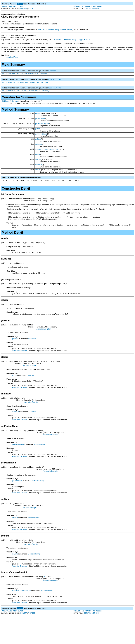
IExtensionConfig (53, 30)
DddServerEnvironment (10, 104)
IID (3, 76)
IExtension (42, 30)
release (38, 161)
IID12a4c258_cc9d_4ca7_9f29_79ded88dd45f (22, 85)
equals (37, 117)
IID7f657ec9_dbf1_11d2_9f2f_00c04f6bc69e (22, 76)
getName (38, 134)
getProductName (41, 139)
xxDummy (44, 76)
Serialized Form (12, 59)
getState (38, 145)
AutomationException (43, 345)
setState (38, 167)
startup (37, 178)
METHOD (32, 9)
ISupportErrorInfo (66, 30)
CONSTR (24, 9)
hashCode (39, 150)
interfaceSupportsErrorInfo (44, 156)
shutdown (38, 172)
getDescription (40, 123)
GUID (57, 156)
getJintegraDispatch (42, 128)
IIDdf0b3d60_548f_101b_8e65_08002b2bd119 (23, 94)
